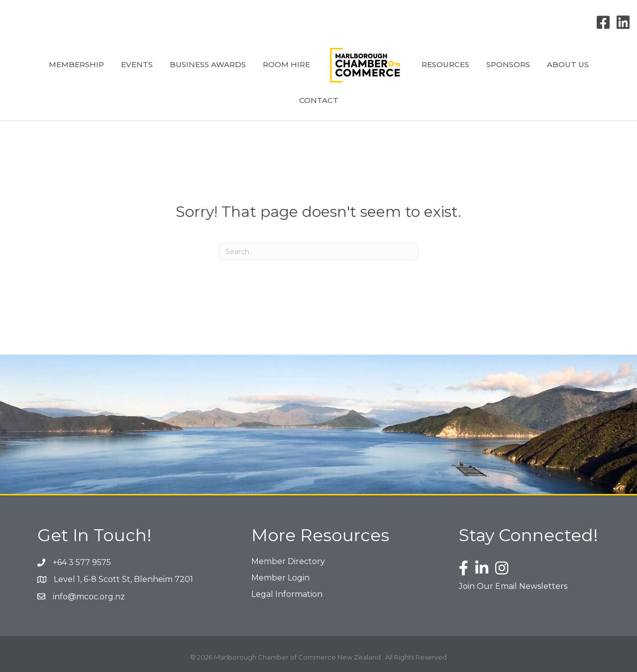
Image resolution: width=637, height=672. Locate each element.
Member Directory (288, 561)
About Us (568, 64)
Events (137, 64)
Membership (76, 64)
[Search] (318, 252)
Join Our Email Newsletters (513, 586)
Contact (319, 100)
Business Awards (208, 64)
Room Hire (286, 64)
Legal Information (287, 594)
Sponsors (508, 64)
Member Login (280, 578)
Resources (445, 64)
